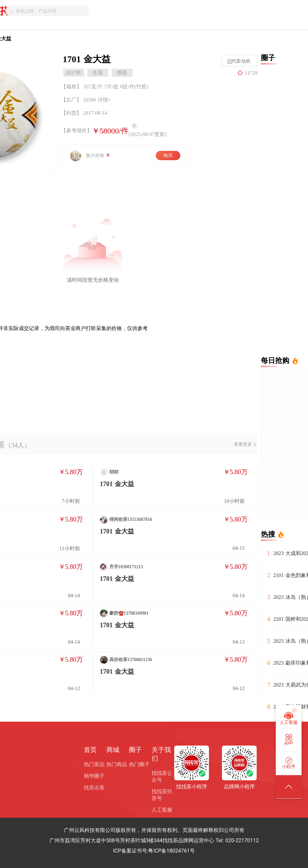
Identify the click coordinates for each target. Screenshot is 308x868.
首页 (90, 750)
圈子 (135, 750)
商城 (113, 750)
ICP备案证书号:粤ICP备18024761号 (154, 851)
